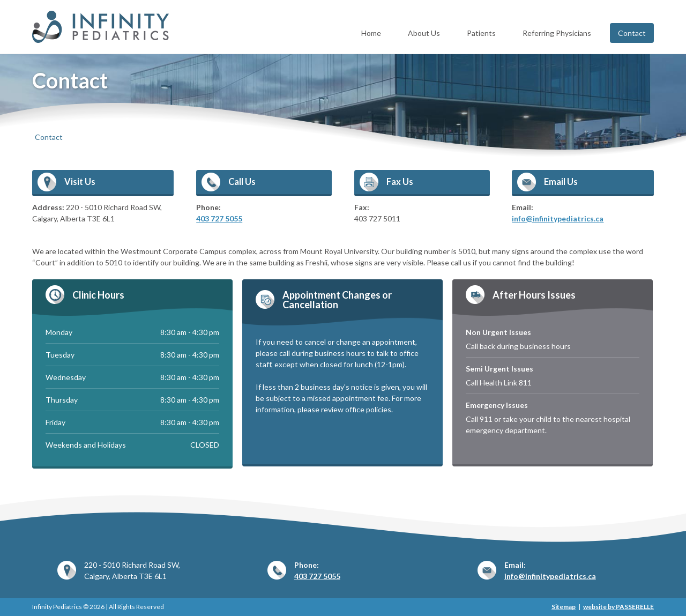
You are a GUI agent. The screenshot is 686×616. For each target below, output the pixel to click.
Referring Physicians (557, 33)
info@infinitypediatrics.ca (558, 218)
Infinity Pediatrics (103, 27)
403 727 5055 (219, 218)
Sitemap (564, 607)
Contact (632, 33)
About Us (424, 33)
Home (371, 33)
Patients (481, 33)
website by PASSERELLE (618, 607)
